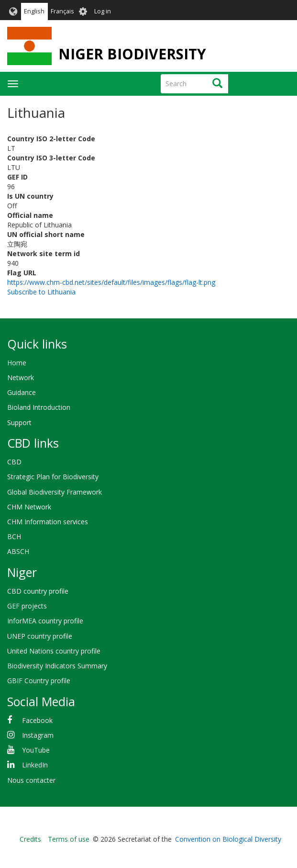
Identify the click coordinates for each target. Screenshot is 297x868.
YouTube (36, 750)
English (34, 11)
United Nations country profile (54, 651)
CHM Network (29, 507)
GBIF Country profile (39, 681)
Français (62, 11)
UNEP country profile (40, 636)
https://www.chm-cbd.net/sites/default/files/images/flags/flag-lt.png (111, 282)
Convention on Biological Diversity (228, 839)
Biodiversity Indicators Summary (57, 666)
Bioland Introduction (39, 407)
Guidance (22, 392)
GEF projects (27, 606)
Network (21, 378)
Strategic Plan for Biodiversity (53, 477)
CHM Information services (48, 522)
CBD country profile (38, 591)
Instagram (38, 735)
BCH (14, 536)
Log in (103, 11)
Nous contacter (31, 780)
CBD (14, 462)
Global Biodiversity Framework (55, 492)
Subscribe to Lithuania (41, 292)
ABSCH (18, 551)
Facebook (37, 720)
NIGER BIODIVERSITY (132, 54)
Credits (30, 839)
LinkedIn (35, 765)
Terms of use (69, 839)
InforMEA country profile (45, 621)
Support (19, 423)
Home (17, 363)
